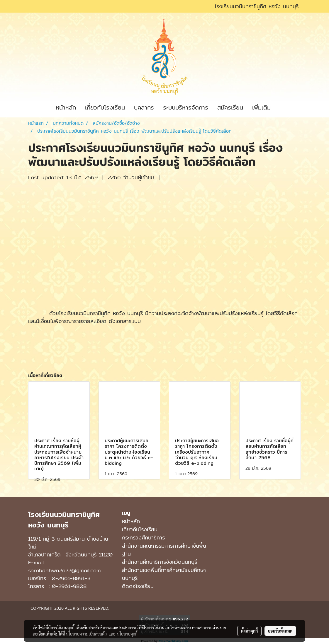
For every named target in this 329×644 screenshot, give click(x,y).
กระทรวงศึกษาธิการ (143, 538)
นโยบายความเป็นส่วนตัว (86, 634)
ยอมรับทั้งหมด (280, 631)
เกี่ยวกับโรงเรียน (105, 107)
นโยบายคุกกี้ (127, 634)
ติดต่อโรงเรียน (138, 586)
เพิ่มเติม (261, 107)
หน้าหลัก (66, 107)
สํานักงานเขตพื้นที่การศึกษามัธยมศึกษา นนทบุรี (164, 574)
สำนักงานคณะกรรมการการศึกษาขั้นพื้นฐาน (164, 550)
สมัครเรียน (230, 107)
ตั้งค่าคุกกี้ (249, 631)
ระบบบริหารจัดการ (186, 107)
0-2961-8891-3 (71, 578)
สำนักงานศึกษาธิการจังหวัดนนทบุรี (160, 562)
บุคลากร (144, 107)
